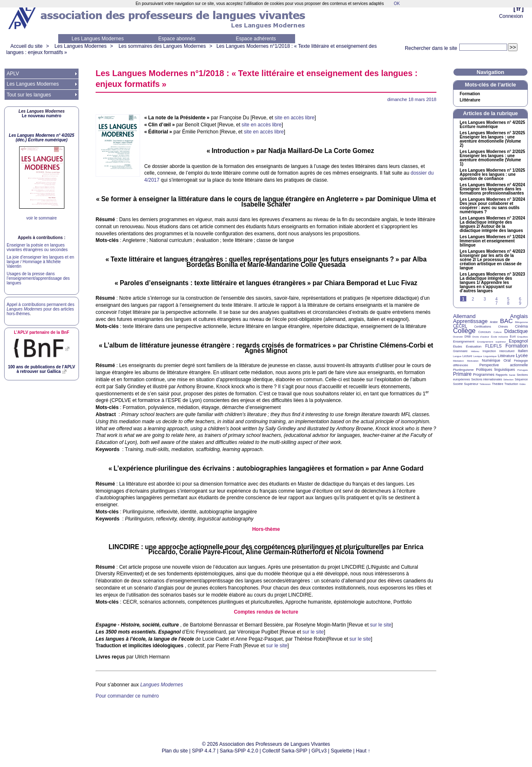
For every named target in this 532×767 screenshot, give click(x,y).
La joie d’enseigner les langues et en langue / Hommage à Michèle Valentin (40, 262)
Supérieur (471, 384)
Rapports (502, 375)
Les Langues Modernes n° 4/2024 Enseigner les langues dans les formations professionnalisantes (492, 189)
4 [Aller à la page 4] (497, 299)
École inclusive (499, 337)
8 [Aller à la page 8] (508, 303)
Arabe (494, 322)
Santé (512, 375)
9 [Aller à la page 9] (520, 303)
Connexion (511, 16)
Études (458, 347)
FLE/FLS (493, 346)
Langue (457, 356)
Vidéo (522, 384)
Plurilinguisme (463, 370)
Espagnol (518, 341)
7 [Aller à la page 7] (497, 303)
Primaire (462, 374)
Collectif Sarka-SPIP (285, 751)
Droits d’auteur (481, 337)
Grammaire (460, 351)
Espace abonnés (177, 39)
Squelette (341, 751)
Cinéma (521, 326)
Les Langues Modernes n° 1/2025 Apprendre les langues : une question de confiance (492, 175)
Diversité (458, 337)
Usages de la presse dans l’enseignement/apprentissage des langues (38, 278)
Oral (507, 360)
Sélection (509, 380)
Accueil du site (26, 46)
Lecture (467, 356)
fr (518, 9)
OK (397, 4)
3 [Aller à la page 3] (485, 299)
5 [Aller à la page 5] (508, 299)
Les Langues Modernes (97, 39)
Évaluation (474, 347)
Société (458, 384)
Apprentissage (470, 321)
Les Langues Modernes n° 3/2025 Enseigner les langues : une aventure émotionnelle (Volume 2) (492, 139)
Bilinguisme (521, 322)
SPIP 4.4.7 (204, 751)
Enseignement (464, 342)
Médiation (458, 361)
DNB (468, 337)
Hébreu (475, 351)
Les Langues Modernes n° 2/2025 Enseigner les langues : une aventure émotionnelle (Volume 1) (492, 158)
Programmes (484, 375)
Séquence (521, 379)
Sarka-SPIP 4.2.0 (239, 751)
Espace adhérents (256, 39)
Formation (470, 94)
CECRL (460, 326)
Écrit (512, 337)
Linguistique (490, 356)
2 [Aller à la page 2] (473, 299)
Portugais (523, 370)
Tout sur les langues (29, 95)
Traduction (511, 384)
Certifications (483, 327)
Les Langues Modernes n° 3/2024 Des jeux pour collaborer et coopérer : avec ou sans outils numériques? (492, 206)
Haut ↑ (363, 751)
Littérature (470, 100)
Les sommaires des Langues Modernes (162, 46)
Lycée (522, 355)
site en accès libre (295, 118)
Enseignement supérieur (491, 342)
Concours (485, 332)
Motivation (473, 361)
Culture (497, 332)
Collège (464, 331)
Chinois (503, 327)
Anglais (519, 316)
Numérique (491, 360)
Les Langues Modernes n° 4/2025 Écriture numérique (492, 125)
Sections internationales (487, 379)
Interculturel (507, 351)
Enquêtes (523, 337)
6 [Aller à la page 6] (520, 299)
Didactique (516, 331)
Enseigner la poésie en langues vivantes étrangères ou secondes (37, 247)
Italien (523, 351)
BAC (506, 321)
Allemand (464, 316)
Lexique (478, 356)
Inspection (489, 351)
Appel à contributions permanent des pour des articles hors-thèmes (41, 309)
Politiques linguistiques (495, 370)
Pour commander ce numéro (127, 696)
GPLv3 (319, 751)
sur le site (381, 625)
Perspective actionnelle (504, 365)
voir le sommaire (41, 218)
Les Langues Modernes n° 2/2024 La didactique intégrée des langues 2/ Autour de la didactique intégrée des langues (492, 224)
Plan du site (175, 751)
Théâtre (498, 384)
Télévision (485, 384)
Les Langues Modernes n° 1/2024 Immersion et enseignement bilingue (492, 241)
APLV (13, 74)
